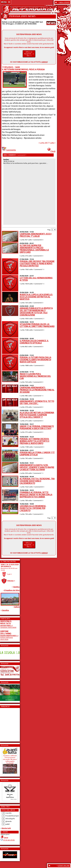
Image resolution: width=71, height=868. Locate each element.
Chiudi (51, 151)
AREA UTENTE (64, 2)
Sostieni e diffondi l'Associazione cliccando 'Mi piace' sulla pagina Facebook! (10, 763)
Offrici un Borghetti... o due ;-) (29, 54)
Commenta (9, 150)
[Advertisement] (8, 724)
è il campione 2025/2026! (8, 626)
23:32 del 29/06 (9, 840)
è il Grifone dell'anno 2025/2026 (9, 638)
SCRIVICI (44, 62)
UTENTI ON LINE (64, 866)
